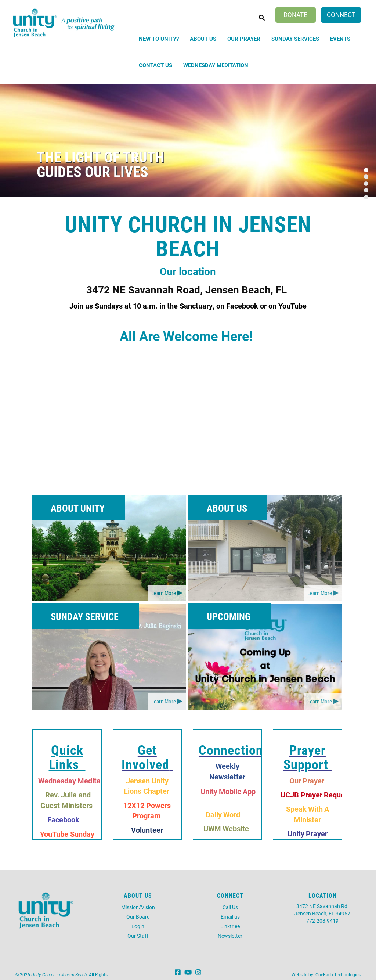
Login (138, 926)
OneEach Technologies (338, 974)
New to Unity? (159, 39)
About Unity (78, 508)
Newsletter (230, 936)
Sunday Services (295, 39)
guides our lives (93, 171)
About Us (203, 39)
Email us (230, 917)
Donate (295, 15)
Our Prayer (244, 39)
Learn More (164, 593)
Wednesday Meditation (216, 65)
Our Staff (138, 936)
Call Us (230, 907)
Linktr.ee (230, 926)
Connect (341, 15)
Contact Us (156, 65)
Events (340, 39)
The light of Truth (101, 157)
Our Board (138, 917)
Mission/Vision (138, 907)
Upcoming (229, 616)
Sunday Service (85, 616)
